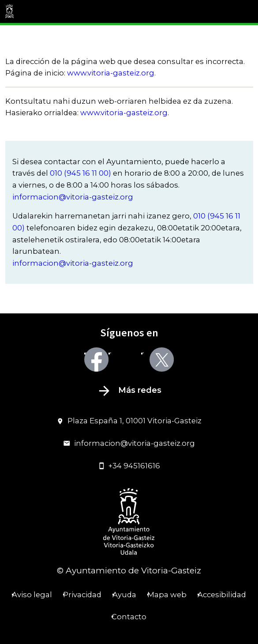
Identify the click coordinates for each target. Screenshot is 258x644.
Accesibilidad (222, 595)
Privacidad (82, 595)
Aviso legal (32, 595)
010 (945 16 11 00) (80, 173)
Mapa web (167, 595)
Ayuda (124, 595)
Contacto (129, 617)
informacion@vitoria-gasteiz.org (73, 197)
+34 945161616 (129, 466)
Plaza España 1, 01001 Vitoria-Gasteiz (129, 421)
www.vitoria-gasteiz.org (111, 73)
